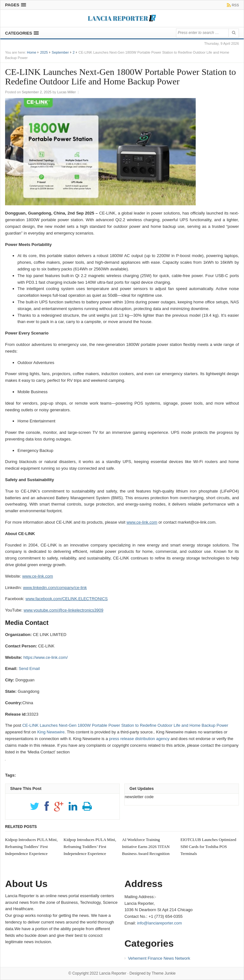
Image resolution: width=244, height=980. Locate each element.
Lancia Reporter (113, 973)
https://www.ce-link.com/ (46, 657)
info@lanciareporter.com (159, 923)
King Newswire (51, 732)
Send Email (29, 669)
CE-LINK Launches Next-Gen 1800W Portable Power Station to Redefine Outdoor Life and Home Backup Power (125, 725)
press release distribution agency (139, 739)
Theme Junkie (163, 973)
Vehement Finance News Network (159, 958)
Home (32, 52)
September (60, 52)
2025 (44, 52)
